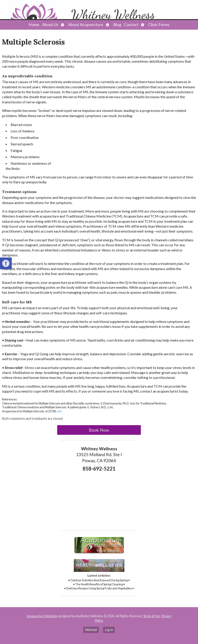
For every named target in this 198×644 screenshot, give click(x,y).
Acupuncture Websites (42, 616)
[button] (6, 263)
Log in (109, 630)
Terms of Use (152, 616)
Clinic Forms (159, 25)
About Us (50, 25)
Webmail (91, 630)
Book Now (99, 430)
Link (59, 411)
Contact (131, 25)
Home (34, 25)
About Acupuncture (86, 25)
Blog (117, 25)
